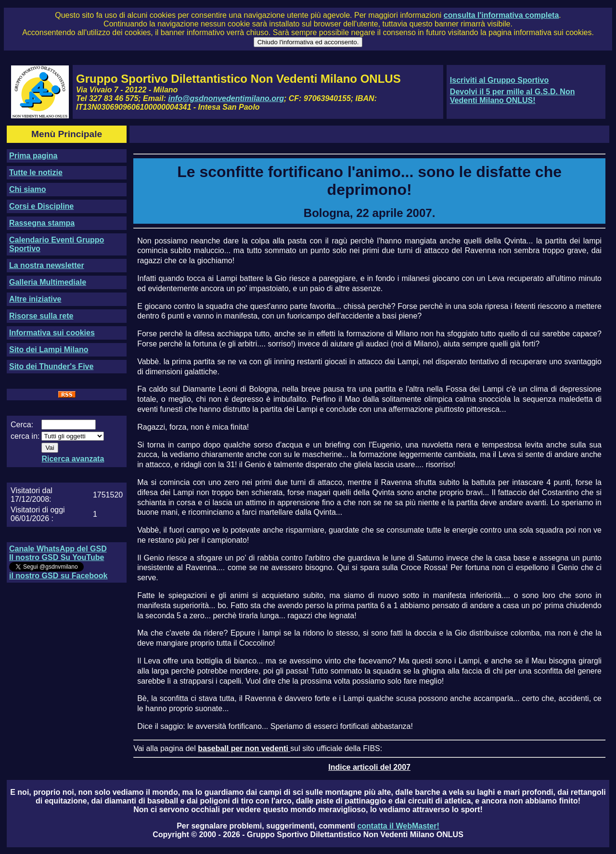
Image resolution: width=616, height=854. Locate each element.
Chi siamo (27, 189)
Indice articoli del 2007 (369, 767)
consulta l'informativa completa (501, 15)
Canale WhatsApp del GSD (58, 549)
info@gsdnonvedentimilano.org (226, 98)
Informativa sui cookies (52, 333)
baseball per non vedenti (244, 748)
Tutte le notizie (36, 172)
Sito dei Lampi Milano (49, 350)
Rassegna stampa (42, 223)
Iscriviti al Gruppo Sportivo (499, 80)
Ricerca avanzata (73, 459)
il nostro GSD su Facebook (58, 576)
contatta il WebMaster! (398, 826)
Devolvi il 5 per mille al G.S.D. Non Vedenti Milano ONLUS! (513, 96)
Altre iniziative (35, 299)
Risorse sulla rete (41, 316)
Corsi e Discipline (41, 206)
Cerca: (22, 425)
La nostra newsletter (47, 265)
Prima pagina (33, 156)
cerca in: (25, 436)
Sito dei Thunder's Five (51, 366)
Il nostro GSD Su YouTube (57, 557)
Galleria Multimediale (48, 282)
